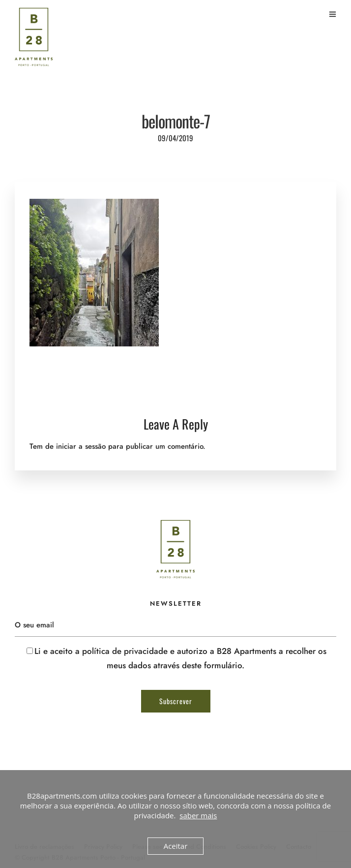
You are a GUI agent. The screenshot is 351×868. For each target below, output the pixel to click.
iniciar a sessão (81, 446)
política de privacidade (125, 651)
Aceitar (176, 846)
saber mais (198, 815)
